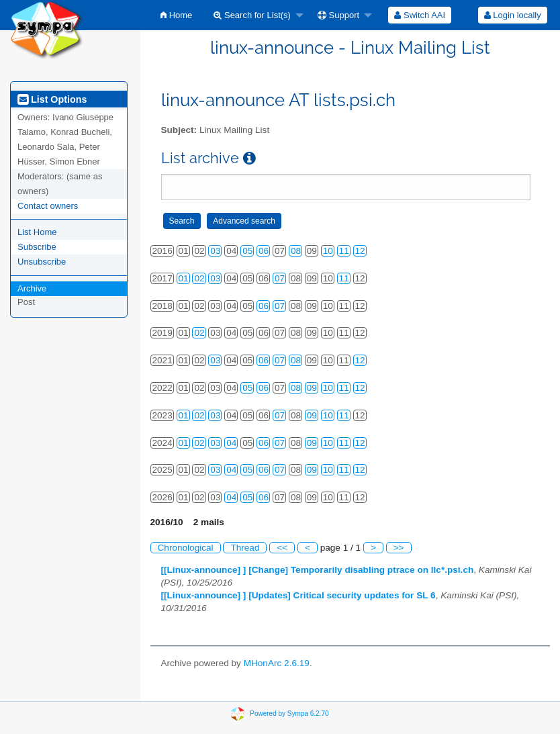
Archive (32, 288)
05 (247, 251)
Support (338, 15)
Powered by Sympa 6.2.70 (289, 713)
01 (184, 278)
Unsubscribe (42, 262)
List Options (52, 99)
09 (312, 388)
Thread (245, 548)
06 (264, 251)
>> (399, 548)
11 (344, 251)
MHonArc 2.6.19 (277, 663)
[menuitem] (176, 15)
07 (280, 278)
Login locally (513, 15)
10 (328, 251)
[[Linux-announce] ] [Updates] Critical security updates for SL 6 (298, 595)
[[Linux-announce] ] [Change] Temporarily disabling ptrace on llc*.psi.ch (318, 570)
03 (215, 251)
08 (296, 251)
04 (231, 443)
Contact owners (48, 206)
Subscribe (37, 247)
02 (199, 278)
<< (282, 548)
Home (176, 15)
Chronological (186, 548)
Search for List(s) (252, 15)
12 (360, 251)
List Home (37, 232)
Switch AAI (420, 15)
